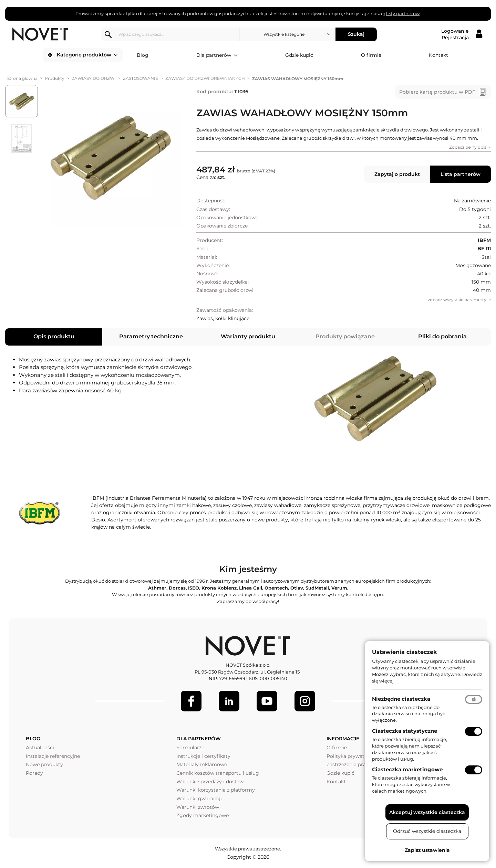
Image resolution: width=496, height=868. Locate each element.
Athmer (157, 588)
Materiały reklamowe (202, 764)
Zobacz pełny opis (468, 147)
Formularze (190, 748)
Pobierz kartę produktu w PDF (437, 92)
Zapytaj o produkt (397, 174)
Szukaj (357, 34)
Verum (339, 588)
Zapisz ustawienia (427, 850)
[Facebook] (191, 701)
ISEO (194, 588)
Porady (34, 773)
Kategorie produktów (87, 55)
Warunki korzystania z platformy (216, 790)
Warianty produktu (248, 336)
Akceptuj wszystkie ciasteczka (427, 812)
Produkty (55, 78)
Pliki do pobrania (442, 336)
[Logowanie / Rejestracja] (462, 34)
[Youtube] (267, 701)
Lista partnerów (461, 174)
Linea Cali (251, 588)
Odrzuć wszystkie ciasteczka (427, 831)
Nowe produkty (44, 764)
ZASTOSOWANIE (141, 78)
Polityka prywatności (352, 756)
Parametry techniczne (151, 336)
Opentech (276, 588)
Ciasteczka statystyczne (405, 731)
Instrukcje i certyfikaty (203, 756)
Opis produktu (54, 336)
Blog (143, 55)
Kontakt (438, 55)
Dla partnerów (217, 55)
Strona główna (22, 78)
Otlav (297, 588)
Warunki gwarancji (199, 798)
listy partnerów (403, 13)
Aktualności (40, 748)
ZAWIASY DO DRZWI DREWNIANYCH (205, 78)
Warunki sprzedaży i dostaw (210, 782)
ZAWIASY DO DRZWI (94, 78)
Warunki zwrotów (198, 807)
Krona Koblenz (219, 588)
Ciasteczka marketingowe (407, 769)
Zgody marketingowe (203, 815)
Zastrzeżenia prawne (351, 764)
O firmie (371, 55)
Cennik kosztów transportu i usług (218, 773)
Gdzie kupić (299, 55)
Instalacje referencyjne (53, 756)
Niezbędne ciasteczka (401, 699)
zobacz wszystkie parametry (457, 300)
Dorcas (177, 588)
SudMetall (317, 588)
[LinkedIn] (229, 701)
